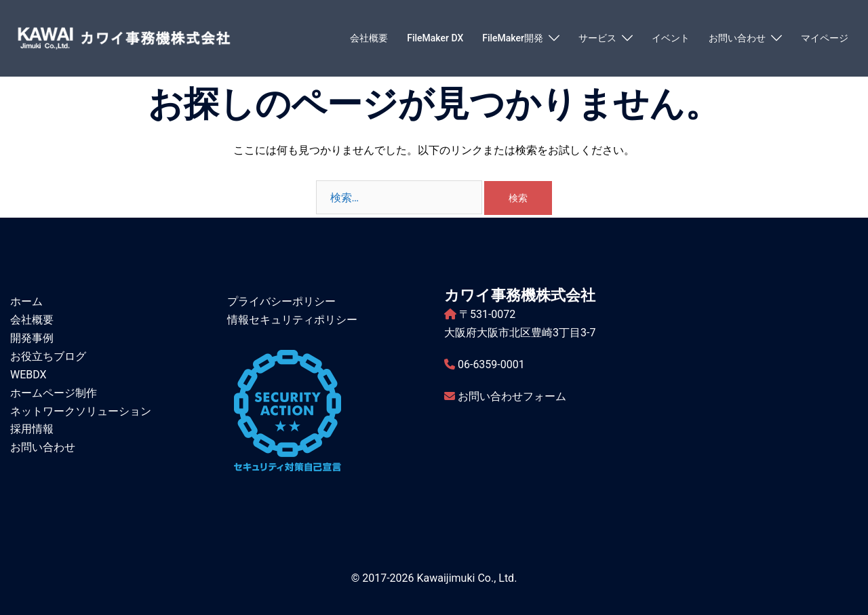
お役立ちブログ (48, 356)
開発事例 (32, 338)
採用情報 (32, 429)
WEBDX (28, 375)
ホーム (26, 301)
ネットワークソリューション (81, 411)
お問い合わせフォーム (512, 396)
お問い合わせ (737, 38)
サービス (597, 38)
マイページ (825, 38)
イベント (671, 38)
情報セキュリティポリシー (292, 320)
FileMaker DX (435, 38)
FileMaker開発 (513, 38)
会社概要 (369, 38)
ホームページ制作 (54, 393)
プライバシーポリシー (281, 301)
